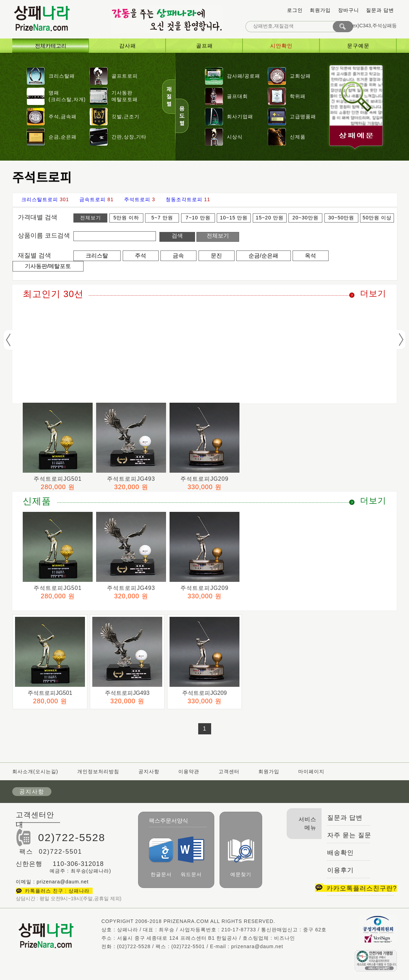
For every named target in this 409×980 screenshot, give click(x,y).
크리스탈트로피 (40, 199)
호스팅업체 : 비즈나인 (269, 938)
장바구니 (349, 10)
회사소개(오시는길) (36, 771)
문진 (216, 256)
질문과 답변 (380, 10)
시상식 (235, 137)
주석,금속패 (63, 117)
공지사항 (149, 771)
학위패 (298, 96)
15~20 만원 (270, 218)
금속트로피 (92, 199)
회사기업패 (240, 117)
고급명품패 (303, 117)
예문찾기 (241, 858)
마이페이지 (311, 771)
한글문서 (161, 858)
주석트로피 (137, 199)
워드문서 (191, 857)
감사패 (128, 46)
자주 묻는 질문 (349, 835)
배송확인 (340, 853)
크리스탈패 (62, 76)
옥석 (310, 256)
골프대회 (237, 96)
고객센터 (229, 771)
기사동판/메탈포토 (48, 266)
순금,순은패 (63, 137)
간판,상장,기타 (129, 137)
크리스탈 (97, 256)
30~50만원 (341, 218)
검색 (177, 236)
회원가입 (320, 10)
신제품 (298, 137)
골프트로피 (125, 76)
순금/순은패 (263, 256)
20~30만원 (306, 218)
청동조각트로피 (184, 199)
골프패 (204, 46)
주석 (141, 256)
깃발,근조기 (125, 117)
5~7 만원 (162, 218)
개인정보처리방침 (98, 771)
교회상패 (300, 76)
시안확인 (281, 46)
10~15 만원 (234, 218)
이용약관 (189, 771)
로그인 (295, 10)
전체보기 (91, 218)
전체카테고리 (51, 46)
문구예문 (358, 46)
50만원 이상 (377, 218)
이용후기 (340, 870)
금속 (178, 256)
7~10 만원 (198, 218)
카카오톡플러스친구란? (356, 888)
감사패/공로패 (243, 76)
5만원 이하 (127, 218)
